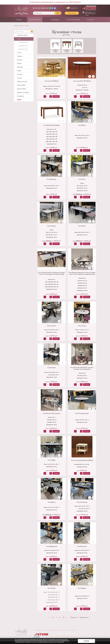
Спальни (19, 78)
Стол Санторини (82, 502)
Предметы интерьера (23, 92)
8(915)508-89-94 (45, 637)
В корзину (56, 96)
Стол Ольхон (52, 368)
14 (64, 617)
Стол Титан (82, 226)
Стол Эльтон (82, 326)
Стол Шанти (51, 502)
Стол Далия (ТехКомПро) (51, 125)
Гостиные (20, 74)
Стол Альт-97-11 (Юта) (52, 81)
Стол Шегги (82, 125)
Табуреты (20, 56)
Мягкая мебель (21, 85)
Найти (58, 13)
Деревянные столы (23, 46)
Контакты (91, 20)
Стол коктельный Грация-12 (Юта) (82, 460)
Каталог (21, 26)
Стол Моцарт (51, 226)
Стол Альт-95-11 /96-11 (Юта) (82, 81)
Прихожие (20, 67)
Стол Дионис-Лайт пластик (51, 413)
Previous (59, 76)
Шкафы (19, 71)
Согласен (86, 641)
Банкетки (20, 60)
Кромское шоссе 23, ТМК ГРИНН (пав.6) (65, 635)
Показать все (74, 618)
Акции (19, 100)
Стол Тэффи (51, 460)
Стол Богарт (52, 588)
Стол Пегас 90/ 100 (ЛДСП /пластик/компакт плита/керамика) (82, 368)
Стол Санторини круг (82, 413)
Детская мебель (22, 89)
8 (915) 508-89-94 (75, 2)
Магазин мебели (40, 630)
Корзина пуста (73, 8)
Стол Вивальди (51, 179)
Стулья (19, 53)
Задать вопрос (72, 13)
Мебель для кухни (22, 82)
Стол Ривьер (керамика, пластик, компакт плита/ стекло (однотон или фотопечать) (82, 273)
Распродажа (55, 20)
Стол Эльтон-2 (51, 326)
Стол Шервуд (82, 588)
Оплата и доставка (73, 20)
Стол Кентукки (82, 546)
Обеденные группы (22, 35)
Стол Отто (82, 179)
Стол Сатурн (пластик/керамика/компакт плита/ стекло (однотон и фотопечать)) (51, 273)
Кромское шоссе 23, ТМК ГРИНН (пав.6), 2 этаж (90, 14)
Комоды (19, 63)
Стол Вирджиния (52, 546)
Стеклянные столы (23, 42)
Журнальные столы (24, 49)
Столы (19, 39)
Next (63, 76)
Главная (19, 20)
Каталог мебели (35, 20)
